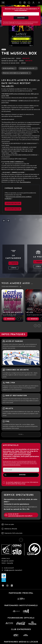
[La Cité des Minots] (13, 306)
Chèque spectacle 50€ (13, 209)
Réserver (14, 263)
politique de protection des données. (12, 465)
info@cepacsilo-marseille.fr (13, 570)
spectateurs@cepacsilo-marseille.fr (20, 516)
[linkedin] (12, 586)
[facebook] (3, 586)
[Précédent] (35, 326)
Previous (4, 221)
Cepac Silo (12, 23)
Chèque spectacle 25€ (13, 203)
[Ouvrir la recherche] (29, 3)
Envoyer (21, 18)
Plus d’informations (29, 169)
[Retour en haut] (21, 540)
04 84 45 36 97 (13, 514)
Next (8, 221)
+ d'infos (13, 268)
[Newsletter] (20, 3)
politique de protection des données (25, 24)
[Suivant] (39, 326)
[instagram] (7, 586)
